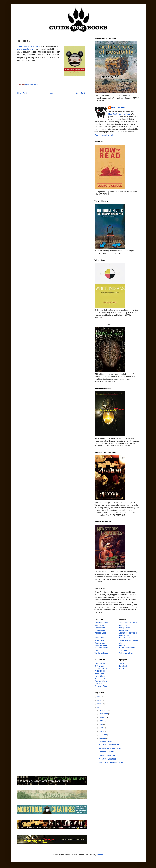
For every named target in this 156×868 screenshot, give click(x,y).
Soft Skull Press (101, 646)
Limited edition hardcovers (28, 46)
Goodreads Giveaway (108, 755)
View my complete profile (105, 135)
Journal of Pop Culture (128, 633)
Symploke (123, 650)
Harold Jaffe (99, 673)
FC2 (96, 635)
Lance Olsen (100, 676)
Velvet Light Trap (126, 653)
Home (51, 93)
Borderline (123, 625)
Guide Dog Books (119, 108)
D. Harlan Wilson (101, 686)
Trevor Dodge (100, 663)
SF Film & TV (125, 638)
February (103, 735)
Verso (97, 650)
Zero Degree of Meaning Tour (111, 748)
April (101, 728)
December (104, 710)
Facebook (123, 666)
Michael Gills (100, 671)
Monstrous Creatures (26, 49)
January (103, 738)
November (104, 714)
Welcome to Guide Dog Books (111, 762)
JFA (121, 643)
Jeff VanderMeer (101, 679)
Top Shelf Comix (101, 648)
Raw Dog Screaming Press (119, 114)
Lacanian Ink (124, 635)
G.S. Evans (99, 666)
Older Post (81, 93)
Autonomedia (100, 628)
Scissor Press (100, 640)
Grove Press (100, 638)
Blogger (99, 855)
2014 (100, 697)
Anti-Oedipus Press (102, 623)
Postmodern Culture (127, 648)
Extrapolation (125, 628)
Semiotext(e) (100, 643)
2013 (100, 700)
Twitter (122, 663)
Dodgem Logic (100, 633)
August (102, 717)
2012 (100, 704)
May (101, 724)
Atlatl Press (99, 625)
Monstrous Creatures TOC (109, 745)
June (102, 721)
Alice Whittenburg (102, 684)
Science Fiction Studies (129, 640)
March (102, 731)
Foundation (124, 630)
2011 (100, 707)
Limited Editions (105, 741)
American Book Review (129, 623)
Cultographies (100, 630)
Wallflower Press (101, 653)
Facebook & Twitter (107, 752)
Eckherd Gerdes (101, 668)
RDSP (122, 668)
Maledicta (123, 646)
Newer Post (22, 93)
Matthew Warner (101, 681)
